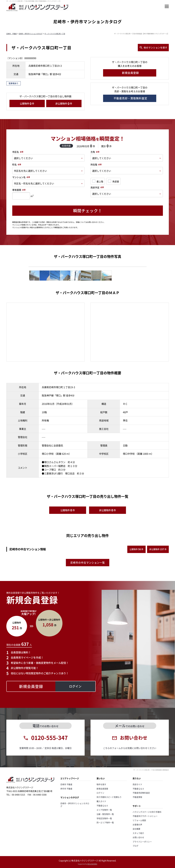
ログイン (100, 793)
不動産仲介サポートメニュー (145, 816)
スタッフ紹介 (138, 833)
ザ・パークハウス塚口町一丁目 (55, 34)
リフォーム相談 (139, 820)
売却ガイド (137, 784)
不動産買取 (137, 797)
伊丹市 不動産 (66, 789)
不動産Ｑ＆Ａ (102, 806)
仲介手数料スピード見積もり (109, 797)
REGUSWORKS (92, 864)
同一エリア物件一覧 (105, 822)
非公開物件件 (64, 103)
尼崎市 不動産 (12, 34)
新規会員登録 (102, 789)
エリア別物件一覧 (104, 810)
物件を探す (101, 784)
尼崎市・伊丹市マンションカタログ (31, 34)
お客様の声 (137, 825)
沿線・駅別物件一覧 (105, 814)
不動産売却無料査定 (141, 793)
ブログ (135, 846)
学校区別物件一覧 (104, 818)
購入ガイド (101, 801)
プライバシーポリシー (142, 842)
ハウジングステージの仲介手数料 (147, 812)
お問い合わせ (138, 837)
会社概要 (136, 829)
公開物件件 (27, 103)
